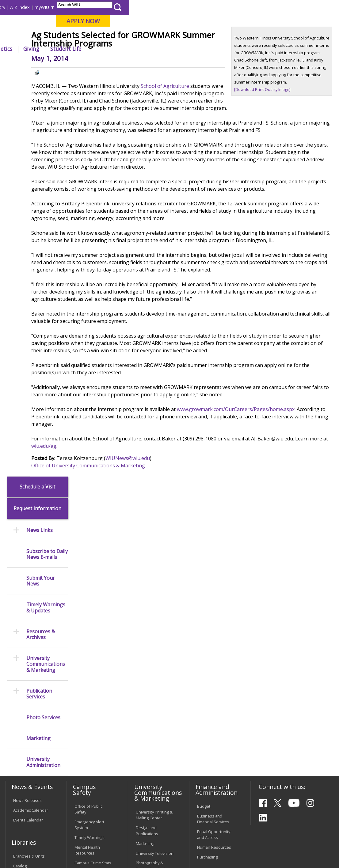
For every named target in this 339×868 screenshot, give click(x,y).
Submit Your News (41, 176)
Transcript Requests (32, 703)
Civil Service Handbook (147, 761)
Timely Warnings (90, 613)
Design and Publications (147, 606)
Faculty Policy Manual (148, 724)
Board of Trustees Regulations (152, 709)
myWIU (251, 7)
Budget (204, 581)
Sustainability (101, 825)
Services (21, 660)
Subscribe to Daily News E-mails (47, 149)
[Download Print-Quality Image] (276, 142)
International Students (92, 7)
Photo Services (43, 313)
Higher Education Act (155, 654)
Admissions (124, 49)
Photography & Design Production (153, 641)
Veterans (135, 825)
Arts (184, 49)
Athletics (211, 49)
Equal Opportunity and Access (214, 610)
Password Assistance (84, 752)
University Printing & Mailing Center (154, 590)
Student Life (275, 49)
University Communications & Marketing (46, 260)
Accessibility (28, 825)
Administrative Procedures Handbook (149, 743)
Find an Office (210, 690)
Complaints (146, 790)
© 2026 (21, 848)
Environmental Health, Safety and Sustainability (91, 675)
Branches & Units (29, 631)
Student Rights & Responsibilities (151, 777)
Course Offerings (174, 7)
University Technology (85, 783)
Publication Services (39, 289)
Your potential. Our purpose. (67, 36)
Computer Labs (88, 723)
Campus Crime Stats (93, 638)
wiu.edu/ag (155, 520)
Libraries (144, 7)
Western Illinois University (95, 26)
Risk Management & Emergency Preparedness (93, 654)
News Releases (27, 575)
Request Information (37, 104)
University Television (155, 628)
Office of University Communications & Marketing (128, 540)
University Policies (152, 696)
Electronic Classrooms (85, 736)
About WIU (47, 49)
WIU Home (86, 63)
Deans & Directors (214, 700)
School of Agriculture (205, 131)
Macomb (116, 36)
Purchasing (207, 632)
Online (173, 36)
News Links (40, 126)
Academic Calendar (31, 585)
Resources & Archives (41, 230)
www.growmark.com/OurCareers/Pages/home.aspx (130, 491)
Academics (85, 49)
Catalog (20, 641)
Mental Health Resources (87, 625)
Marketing (38, 334)
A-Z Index (230, 7)
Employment (64, 825)
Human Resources (214, 623)
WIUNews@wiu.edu (168, 533)
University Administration (43, 357)
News (108, 63)
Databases (23, 651)
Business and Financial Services (213, 594)
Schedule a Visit (37, 82)
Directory (206, 7)
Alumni (158, 49)
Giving (241, 49)
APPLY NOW (293, 21)
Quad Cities (146, 36)
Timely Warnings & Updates (46, 203)
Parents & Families (26, 7)
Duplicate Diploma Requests (30, 715)
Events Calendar (28, 595)
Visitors (57, 7)
